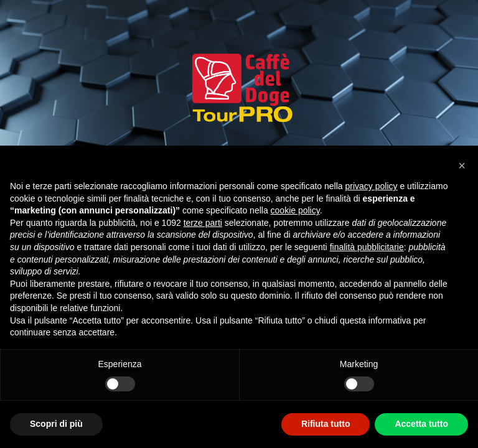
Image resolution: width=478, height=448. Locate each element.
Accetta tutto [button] (421, 424)
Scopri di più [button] (56, 424)
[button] (462, 166)
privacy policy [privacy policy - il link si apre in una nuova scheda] (372, 186)
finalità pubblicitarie (367, 247)
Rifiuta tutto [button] (326, 424)
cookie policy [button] (295, 210)
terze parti (203, 223)
